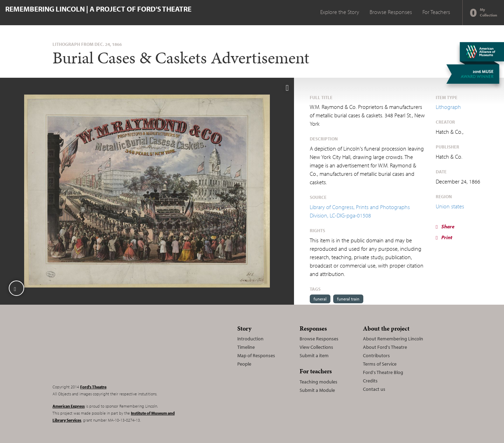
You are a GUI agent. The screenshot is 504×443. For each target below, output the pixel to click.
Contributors (376, 355)
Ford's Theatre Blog (383, 372)
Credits (370, 381)
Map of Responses (256, 355)
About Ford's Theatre (385, 347)
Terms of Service (380, 364)
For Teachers (436, 12)
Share (445, 226)
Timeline (246, 347)
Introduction (250, 339)
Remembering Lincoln (96, 350)
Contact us (374, 389)
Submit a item (314, 355)
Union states (450, 206)
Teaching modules (318, 382)
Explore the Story (340, 12)
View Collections (316, 347)
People (244, 364)
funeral (320, 299)
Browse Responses (391, 12)
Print (444, 237)
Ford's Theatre (93, 387)
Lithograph (448, 107)
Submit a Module (317, 390)
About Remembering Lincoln (393, 339)
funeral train (348, 299)
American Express (69, 406)
